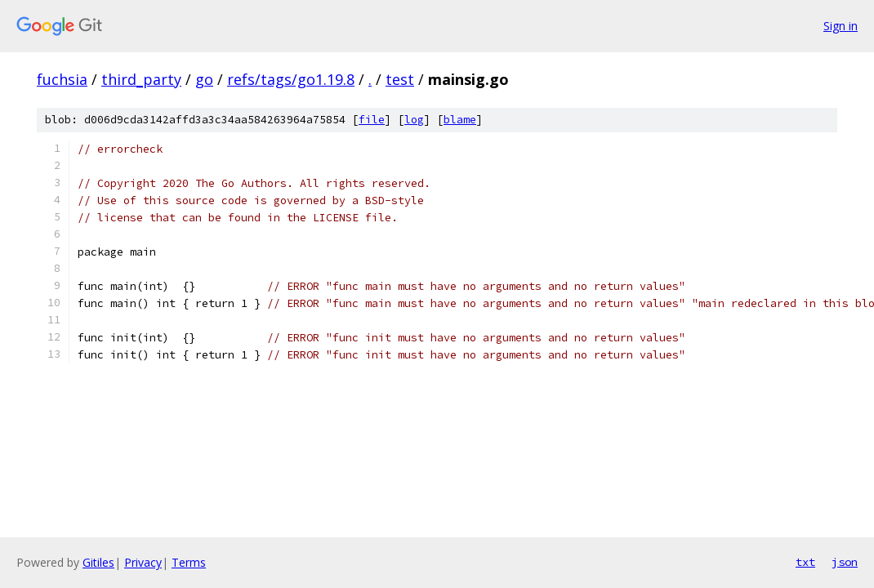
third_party (141, 79)
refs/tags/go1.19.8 (291, 79)
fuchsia (62, 79)
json (845, 562)
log (414, 120)
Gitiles (98, 562)
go (204, 79)
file (372, 120)
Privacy (143, 562)
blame (460, 120)
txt (805, 562)
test (400, 79)
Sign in (841, 26)
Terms (189, 562)
